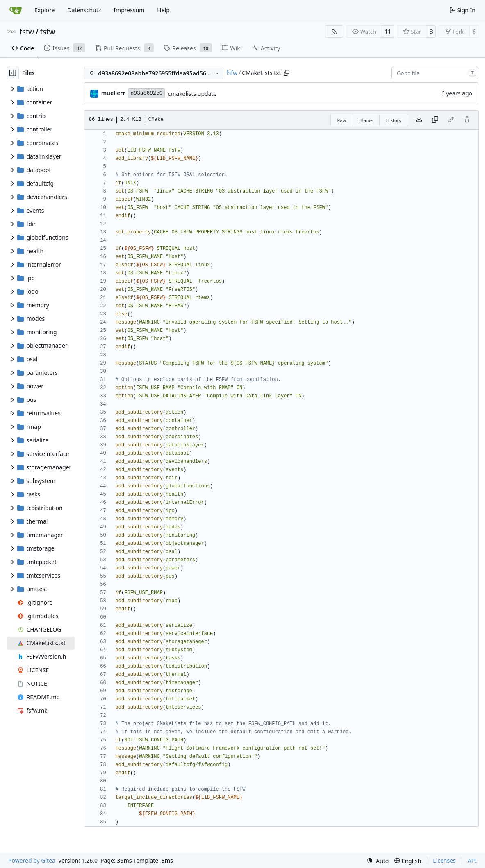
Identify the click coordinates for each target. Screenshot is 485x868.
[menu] (378, 861)
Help (163, 10)
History (394, 120)
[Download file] (419, 120)
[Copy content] (435, 120)
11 (388, 31)
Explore (44, 10)
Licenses (444, 860)
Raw (342, 120)
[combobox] (435, 73)
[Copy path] (287, 73)
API (472, 860)
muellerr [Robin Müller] (113, 93)
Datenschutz (84, 10)
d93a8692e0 (146, 93)
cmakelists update (192, 94)
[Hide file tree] (13, 73)
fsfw (27, 32)
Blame (366, 120)
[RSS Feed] (334, 32)
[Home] (16, 10)
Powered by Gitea (32, 860)
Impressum (129, 10)
